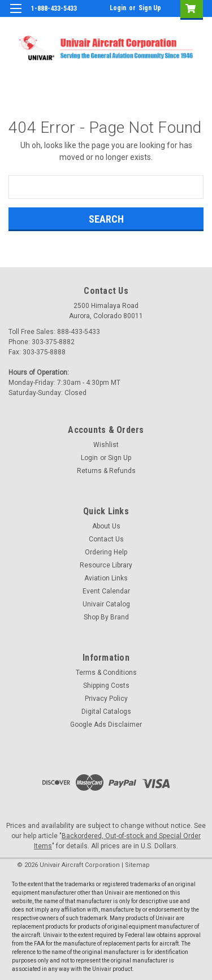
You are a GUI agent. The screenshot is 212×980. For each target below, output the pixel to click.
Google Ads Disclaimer (106, 725)
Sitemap (137, 865)
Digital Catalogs (106, 712)
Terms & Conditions (106, 673)
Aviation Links (106, 578)
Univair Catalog (106, 604)
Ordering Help (106, 552)
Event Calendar (106, 591)
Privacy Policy (106, 699)
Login (118, 8)
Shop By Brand (106, 617)
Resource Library (106, 565)
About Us (106, 526)
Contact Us (106, 539)
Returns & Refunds (106, 471)
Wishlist (106, 445)
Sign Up (150, 8)
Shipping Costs (106, 686)
